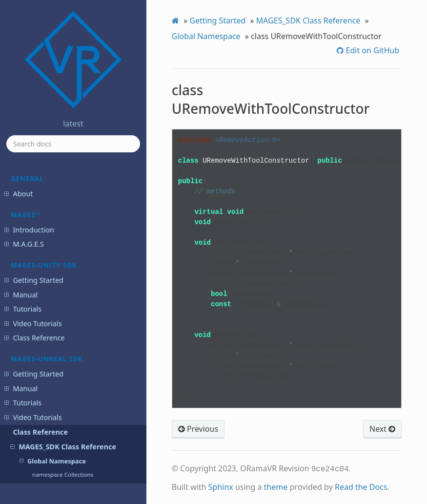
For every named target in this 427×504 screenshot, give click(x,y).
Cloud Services (32, 346)
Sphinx (221, 486)
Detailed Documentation (65, 311)
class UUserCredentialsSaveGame (70, 253)
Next (382, 429)
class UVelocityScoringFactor (70, 271)
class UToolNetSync (58, 222)
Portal (18, 390)
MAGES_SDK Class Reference (308, 21)
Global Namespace (206, 36)
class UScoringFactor (60, 209)
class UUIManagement (62, 236)
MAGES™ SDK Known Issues (54, 440)
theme (276, 486)
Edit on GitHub (371, 50)
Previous (198, 429)
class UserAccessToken (62, 284)
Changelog (26, 476)
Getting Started (217, 21)
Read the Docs (361, 486)
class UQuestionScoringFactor (72, 173)
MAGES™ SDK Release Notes (55, 426)
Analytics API (30, 375)
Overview (45, 298)
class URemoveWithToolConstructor (75, 191)
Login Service (30, 361)
